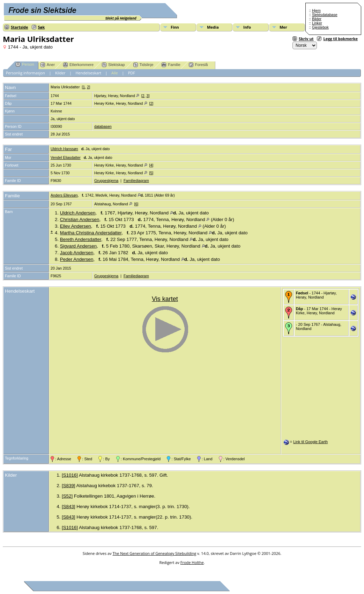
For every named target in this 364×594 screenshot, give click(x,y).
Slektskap (113, 65)
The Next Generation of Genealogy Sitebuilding (155, 553)
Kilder (60, 73)
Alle (115, 73)
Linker (317, 23)
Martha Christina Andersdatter (91, 233)
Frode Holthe (192, 562)
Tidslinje (143, 65)
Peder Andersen (77, 259)
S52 (67, 496)
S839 (69, 486)
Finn (175, 27)
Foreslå (198, 65)
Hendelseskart (89, 73)
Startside (20, 27)
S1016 (70, 475)
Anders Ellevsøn (64, 195)
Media (213, 27)
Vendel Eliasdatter (66, 157)
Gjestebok (320, 27)
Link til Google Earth (310, 442)
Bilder (317, 19)
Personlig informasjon (25, 73)
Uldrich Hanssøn (64, 149)
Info (247, 27)
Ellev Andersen (76, 226)
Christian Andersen (80, 219)
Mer (283, 27)
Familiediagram (136, 181)
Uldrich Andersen (78, 213)
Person (25, 64)
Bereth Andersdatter (81, 239)
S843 (69, 507)
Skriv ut (306, 39)
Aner (48, 65)
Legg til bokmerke (340, 39)
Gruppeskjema (106, 181)
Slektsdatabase (325, 15)
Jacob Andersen (77, 253)
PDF (132, 73)
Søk (42, 27)
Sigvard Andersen (78, 246)
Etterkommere (78, 65)
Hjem (316, 10)
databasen (103, 126)
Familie (171, 65)
